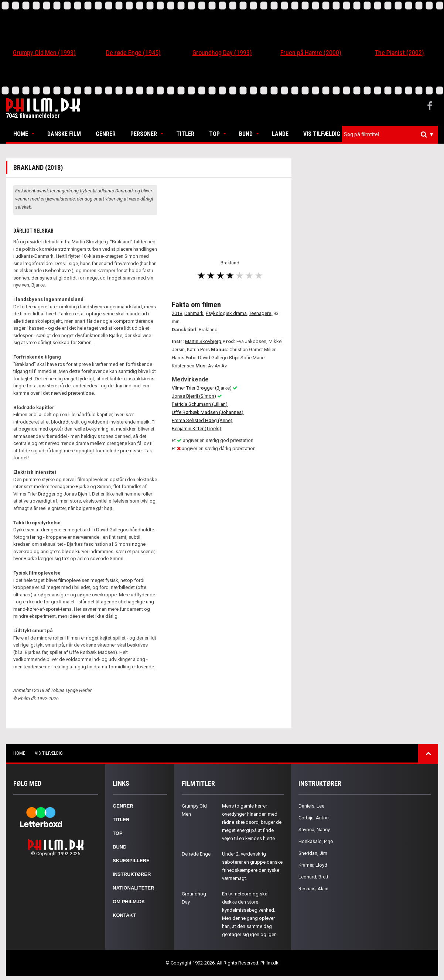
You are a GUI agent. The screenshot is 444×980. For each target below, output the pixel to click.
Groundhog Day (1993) (222, 53)
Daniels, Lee (311, 806)
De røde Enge (196, 854)
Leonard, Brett (313, 877)
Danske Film (64, 134)
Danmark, (194, 313)
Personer (144, 134)
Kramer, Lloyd (313, 865)
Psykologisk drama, (227, 313)
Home (21, 134)
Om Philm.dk (129, 902)
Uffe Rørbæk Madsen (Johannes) (208, 412)
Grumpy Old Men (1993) (44, 53)
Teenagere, (261, 313)
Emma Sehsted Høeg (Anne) (202, 420)
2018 (177, 313)
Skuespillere (131, 861)
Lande (280, 134)
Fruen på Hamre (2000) (311, 53)
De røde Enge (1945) (133, 53)
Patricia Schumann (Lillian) (200, 404)
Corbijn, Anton (314, 818)
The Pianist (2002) (399, 53)
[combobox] (390, 135)
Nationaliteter (133, 888)
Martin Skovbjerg (203, 341)
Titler (185, 134)
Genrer (106, 134)
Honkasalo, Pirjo (316, 841)
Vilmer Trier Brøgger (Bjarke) (202, 388)
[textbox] (392, 134)
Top (214, 134)
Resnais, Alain (313, 889)
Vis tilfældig (322, 134)
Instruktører (132, 874)
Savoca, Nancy (314, 830)
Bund (246, 134)
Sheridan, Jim (313, 853)
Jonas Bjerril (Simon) (194, 396)
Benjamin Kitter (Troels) (197, 429)
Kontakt (124, 915)
